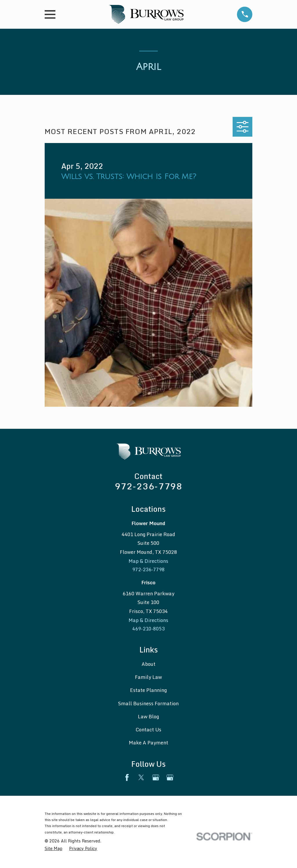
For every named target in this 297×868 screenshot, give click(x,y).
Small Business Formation (148, 704)
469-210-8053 (148, 629)
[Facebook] (127, 778)
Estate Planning (148, 691)
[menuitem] (54, 849)
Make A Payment (148, 744)
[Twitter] (141, 778)
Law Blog (148, 717)
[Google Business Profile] (156, 778)
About (148, 665)
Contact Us (148, 731)
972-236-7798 (148, 486)
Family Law (148, 678)
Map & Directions (148, 561)
